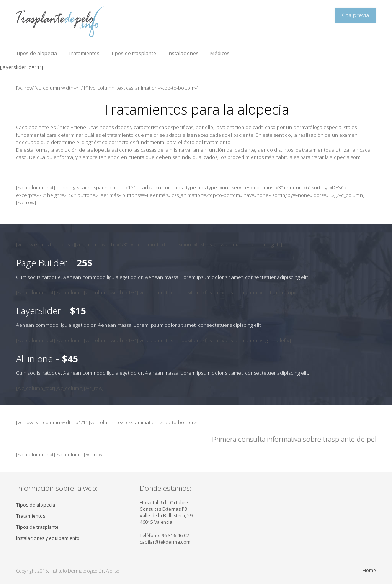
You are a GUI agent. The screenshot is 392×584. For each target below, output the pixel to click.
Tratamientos (84, 53)
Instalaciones (183, 53)
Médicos (220, 53)
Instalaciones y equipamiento (48, 538)
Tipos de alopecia (37, 53)
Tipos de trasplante (134, 53)
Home (369, 570)
